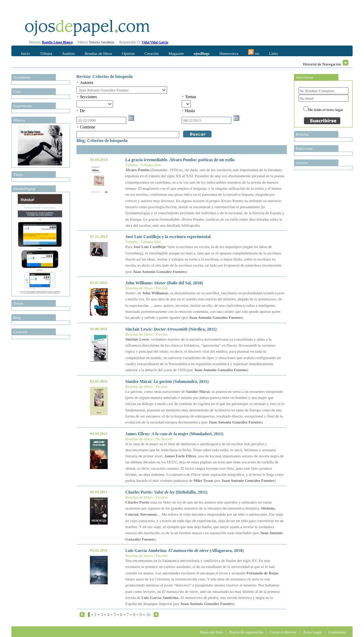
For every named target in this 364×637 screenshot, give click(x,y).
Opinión (128, 53)
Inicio (26, 53)
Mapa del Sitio (211, 632)
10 (148, 615)
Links (274, 53)
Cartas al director (283, 632)
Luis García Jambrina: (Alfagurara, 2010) (185, 551)
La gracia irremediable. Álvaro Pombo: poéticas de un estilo (180, 160)
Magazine (176, 53)
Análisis (68, 53)
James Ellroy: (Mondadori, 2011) (175, 434)
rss (254, 52)
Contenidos (337, 632)
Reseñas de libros (98, 53)
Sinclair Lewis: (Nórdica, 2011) (171, 329)
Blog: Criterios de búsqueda (102, 141)
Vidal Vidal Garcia (155, 42)
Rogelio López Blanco (57, 42)
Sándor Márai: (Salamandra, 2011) (167, 381)
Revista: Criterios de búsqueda (105, 77)
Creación (152, 53)
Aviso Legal (312, 632)
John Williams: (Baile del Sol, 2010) (164, 283)
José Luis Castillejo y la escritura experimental (168, 237)
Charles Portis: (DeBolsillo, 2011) (167, 492)
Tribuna (46, 53)
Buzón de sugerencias (246, 632)
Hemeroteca (229, 53)
